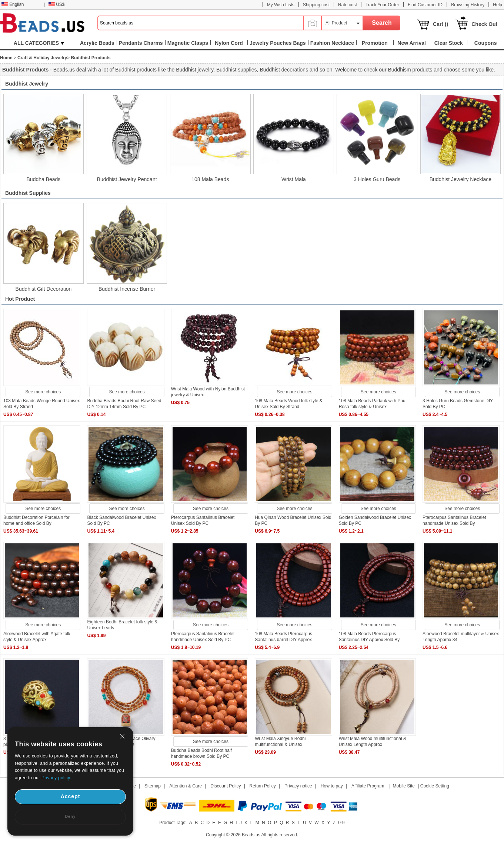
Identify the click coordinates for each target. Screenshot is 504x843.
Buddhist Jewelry (27, 84)
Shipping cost (316, 5)
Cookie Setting (435, 786)
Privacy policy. (56, 778)
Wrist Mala (294, 179)
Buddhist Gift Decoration (44, 289)
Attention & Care (186, 786)
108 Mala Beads (210, 179)
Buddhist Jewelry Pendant (127, 179)
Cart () (440, 24)
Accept (71, 796)
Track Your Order (382, 5)
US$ (56, 4)
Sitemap (153, 786)
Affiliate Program (368, 786)
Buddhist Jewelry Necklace (460, 179)
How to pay (332, 786)
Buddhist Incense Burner (127, 289)
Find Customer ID (425, 5)
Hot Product (20, 299)
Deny (70, 817)
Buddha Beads (44, 179)
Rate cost (348, 5)
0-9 (341, 823)
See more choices (43, 392)
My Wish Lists (281, 5)
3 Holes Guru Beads (377, 179)
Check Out (484, 24)
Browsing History (468, 5)
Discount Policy (226, 786)
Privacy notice (298, 786)
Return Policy (263, 786)
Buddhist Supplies (28, 193)
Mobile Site (404, 786)
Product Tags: (173, 823)
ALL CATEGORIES (39, 43)
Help (498, 5)
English (13, 4)
